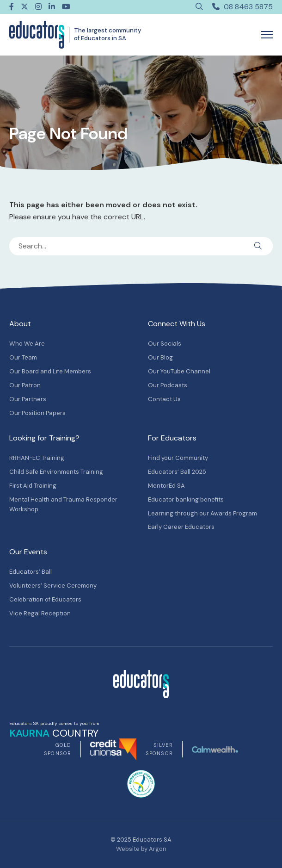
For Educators (172, 438)
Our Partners (28, 399)
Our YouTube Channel (179, 371)
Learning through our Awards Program (202, 513)
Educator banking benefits (186, 499)
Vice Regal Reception (40, 613)
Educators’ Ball (31, 572)
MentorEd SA (166, 486)
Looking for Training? (44, 438)
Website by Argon (141, 849)
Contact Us (164, 399)
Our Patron (25, 385)
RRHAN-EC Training (37, 458)
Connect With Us (177, 324)
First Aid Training (33, 486)
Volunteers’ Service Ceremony (53, 586)
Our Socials (165, 344)
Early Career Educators (181, 527)
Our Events (28, 552)
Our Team (23, 357)
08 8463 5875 (242, 7)
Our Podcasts (168, 385)
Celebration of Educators (45, 599)
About (20, 324)
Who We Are (27, 344)
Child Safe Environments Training (56, 472)
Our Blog (160, 357)
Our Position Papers (37, 413)
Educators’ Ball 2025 (177, 472)
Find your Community (178, 458)
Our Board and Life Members (50, 371)
